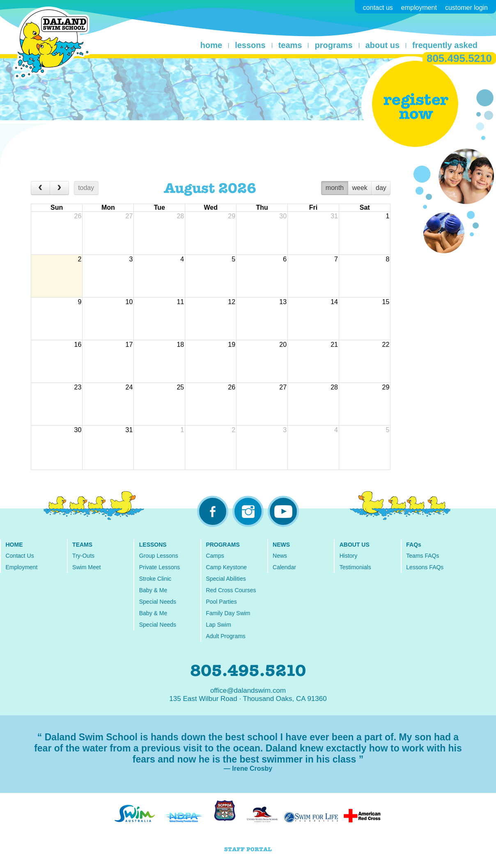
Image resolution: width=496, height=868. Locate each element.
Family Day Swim (228, 613)
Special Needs (158, 602)
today (86, 188)
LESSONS (153, 545)
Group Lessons (159, 556)
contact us (378, 8)
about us (382, 45)
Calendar (284, 567)
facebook (213, 511)
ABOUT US (355, 545)
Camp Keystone (226, 567)
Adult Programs (225, 636)
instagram (248, 511)
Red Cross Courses (231, 590)
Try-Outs (83, 556)
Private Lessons (160, 567)
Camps (215, 556)
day (381, 188)
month (335, 188)
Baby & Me (153, 590)
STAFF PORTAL (248, 849)
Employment (21, 567)
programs (333, 45)
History (349, 556)
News (280, 556)
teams (290, 45)
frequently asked (445, 45)
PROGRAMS (223, 545)
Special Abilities (226, 579)
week (359, 188)
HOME (14, 545)
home (211, 45)
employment (419, 8)
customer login (466, 8)
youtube (283, 511)
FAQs (414, 545)
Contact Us (20, 556)
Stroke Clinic (155, 579)
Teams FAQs (423, 556)
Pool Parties (221, 602)
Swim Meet (86, 567)
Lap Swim (218, 625)
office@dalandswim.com (248, 691)
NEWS (281, 545)
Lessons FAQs (425, 567)
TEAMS (82, 545)
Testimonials (355, 567)
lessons (250, 45)
